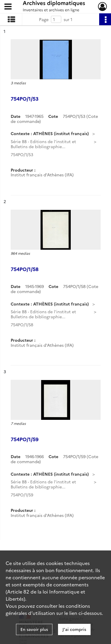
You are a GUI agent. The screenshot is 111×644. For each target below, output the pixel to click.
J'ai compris (74, 629)
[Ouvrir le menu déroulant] (8, 7)
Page (44, 19)
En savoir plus (34, 629)
